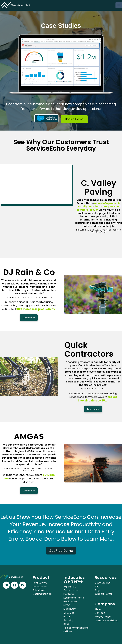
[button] (119, 5)
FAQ (97, 586)
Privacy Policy (103, 617)
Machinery (70, 609)
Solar (66, 624)
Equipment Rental (74, 598)
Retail (67, 617)
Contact (100, 613)
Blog (97, 590)
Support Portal (103, 594)
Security (68, 620)
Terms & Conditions (106, 621)
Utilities (68, 631)
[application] (121, 643)
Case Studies (103, 583)
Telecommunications (76, 628)
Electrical (69, 594)
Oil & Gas (69, 613)
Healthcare (70, 602)
